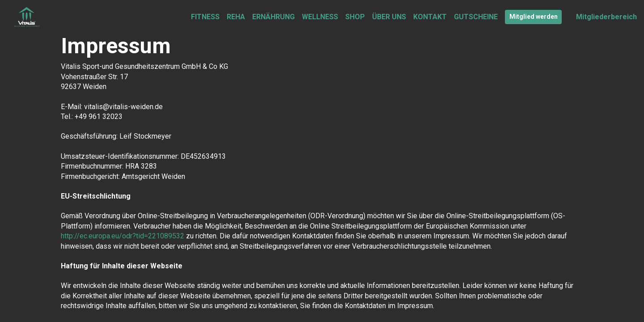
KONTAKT (430, 17)
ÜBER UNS (389, 17)
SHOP (355, 17)
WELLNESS (320, 17)
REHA (236, 17)
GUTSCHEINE (476, 17)
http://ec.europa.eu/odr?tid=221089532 (123, 236)
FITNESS (205, 17)
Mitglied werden (534, 17)
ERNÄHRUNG (273, 17)
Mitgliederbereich (606, 17)
